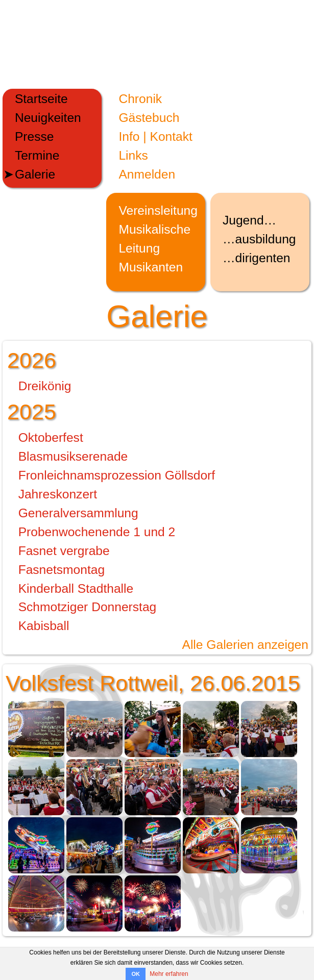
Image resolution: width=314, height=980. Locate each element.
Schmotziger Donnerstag (88, 607)
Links (133, 155)
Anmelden (147, 174)
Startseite (41, 99)
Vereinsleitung (158, 210)
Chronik (140, 99)
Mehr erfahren (169, 974)
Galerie (35, 174)
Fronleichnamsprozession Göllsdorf (117, 475)
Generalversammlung (78, 513)
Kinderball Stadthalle (76, 588)
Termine (37, 155)
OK (136, 974)
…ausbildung (259, 239)
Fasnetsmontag (62, 570)
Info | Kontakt (155, 136)
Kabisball (44, 626)
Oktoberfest (51, 437)
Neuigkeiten (48, 118)
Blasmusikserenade (73, 456)
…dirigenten (257, 258)
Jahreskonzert (58, 494)
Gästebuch (149, 118)
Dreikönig (45, 386)
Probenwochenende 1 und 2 (97, 532)
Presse (34, 136)
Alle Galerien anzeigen (245, 645)
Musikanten (151, 267)
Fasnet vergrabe (64, 551)
